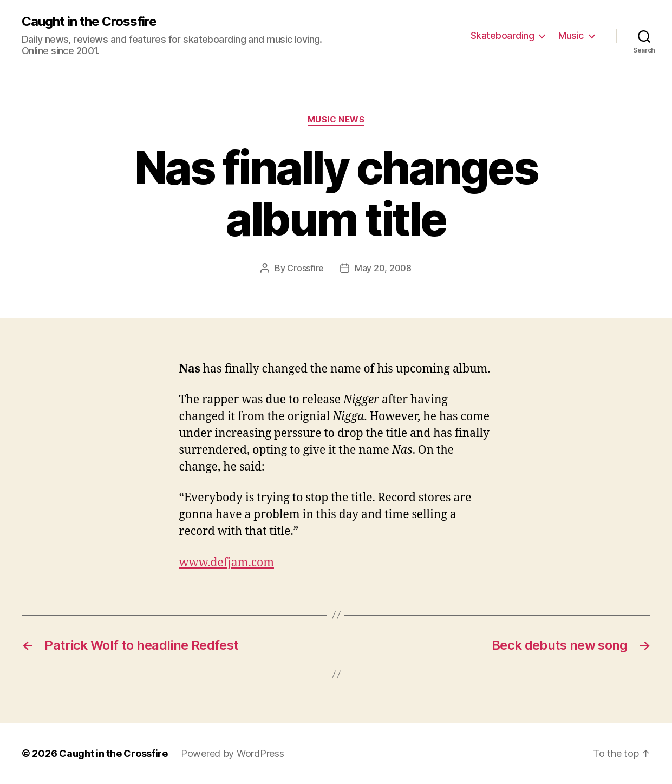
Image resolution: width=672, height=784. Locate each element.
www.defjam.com (227, 563)
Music (571, 35)
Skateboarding (503, 35)
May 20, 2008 (383, 268)
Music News (336, 120)
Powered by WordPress (233, 753)
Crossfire (305, 268)
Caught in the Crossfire (89, 22)
